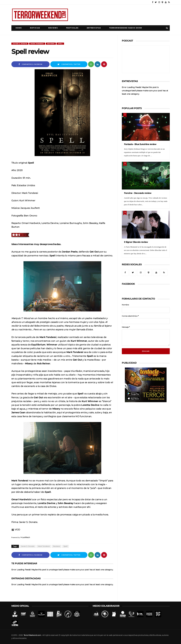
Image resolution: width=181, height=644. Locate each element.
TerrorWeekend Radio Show (126, 28)
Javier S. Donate (20, 44)
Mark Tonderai (37, 44)
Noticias (35, 28)
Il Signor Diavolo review (136, 242)
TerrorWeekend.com (32, 635)
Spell (60, 44)
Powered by (21, 537)
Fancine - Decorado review (138, 193)
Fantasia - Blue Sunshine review (140, 144)
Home (19, 28)
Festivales (72, 28)
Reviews (53, 28)
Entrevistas (94, 28)
